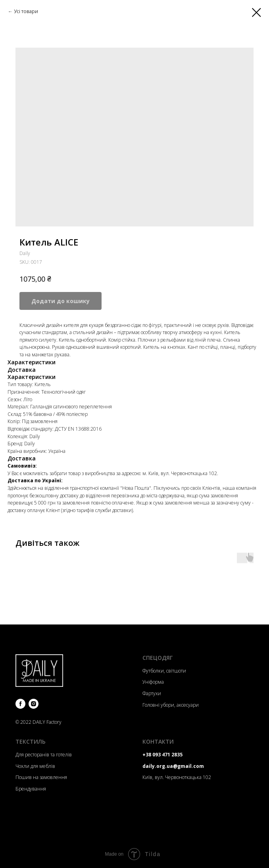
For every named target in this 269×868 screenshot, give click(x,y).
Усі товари (26, 11)
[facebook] (20, 704)
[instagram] (34, 704)
